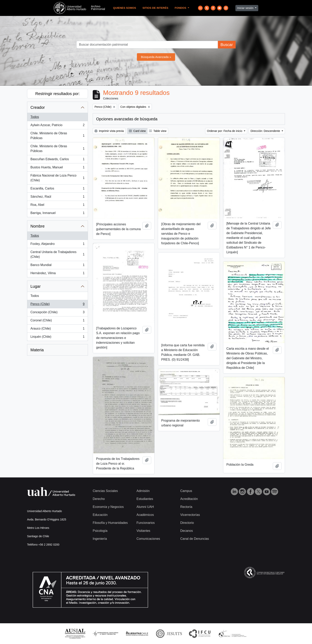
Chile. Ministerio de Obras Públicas (57, 136)
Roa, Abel (57, 206)
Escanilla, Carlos (57, 189)
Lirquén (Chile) (57, 338)
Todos (35, 117)
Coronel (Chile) (57, 321)
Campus (186, 491)
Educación (100, 515)
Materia (37, 350)
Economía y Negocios (108, 507)
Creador (38, 107)
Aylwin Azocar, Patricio (57, 126)
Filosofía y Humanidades (110, 523)
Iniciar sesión (246, 8)
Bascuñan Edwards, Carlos (57, 160)
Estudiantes (145, 499)
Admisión (143, 491)
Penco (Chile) (57, 305)
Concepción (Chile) (57, 313)
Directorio (187, 523)
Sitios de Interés (155, 8)
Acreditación (189, 499)
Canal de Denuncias (195, 539)
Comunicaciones (148, 539)
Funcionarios (146, 523)
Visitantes (143, 531)
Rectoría (186, 507)
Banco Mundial (57, 266)
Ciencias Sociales (105, 491)
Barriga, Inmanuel (57, 214)
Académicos (145, 515)
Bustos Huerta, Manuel (57, 168)
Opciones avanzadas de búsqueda (127, 119)
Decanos (187, 531)
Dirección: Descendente (266, 131)
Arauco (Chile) (57, 329)
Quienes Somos (125, 8)
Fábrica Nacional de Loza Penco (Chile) (57, 178)
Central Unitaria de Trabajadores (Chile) (57, 254)
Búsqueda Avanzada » (156, 57)
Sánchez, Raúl (57, 197)
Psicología (100, 531)
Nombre (38, 226)
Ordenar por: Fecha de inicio (225, 131)
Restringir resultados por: (57, 94)
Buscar (227, 45)
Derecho (99, 499)
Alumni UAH (145, 507)
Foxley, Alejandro (57, 245)
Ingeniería (100, 539)
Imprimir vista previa (109, 131)
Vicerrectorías (190, 515)
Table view (158, 131)
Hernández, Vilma (57, 274)
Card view (137, 131)
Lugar (36, 286)
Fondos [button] (181, 8)
